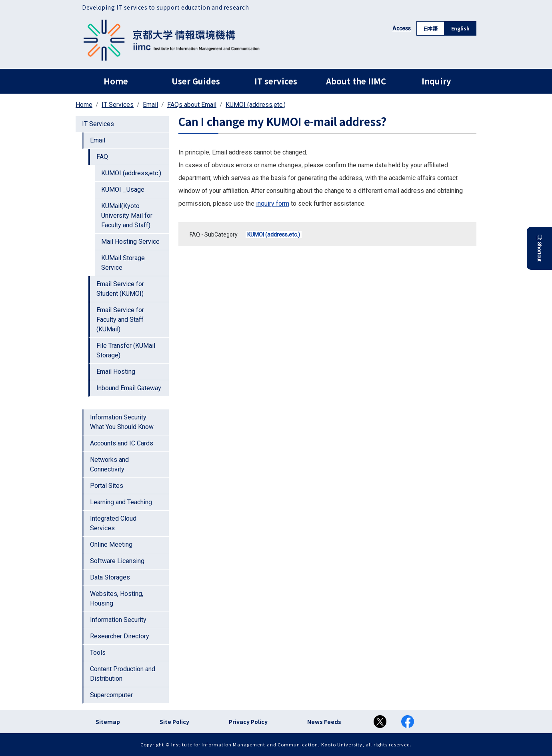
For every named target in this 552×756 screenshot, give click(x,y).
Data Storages (110, 577)
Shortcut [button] (539, 248)
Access (402, 28)
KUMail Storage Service (123, 263)
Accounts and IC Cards (122, 443)
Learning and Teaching (121, 502)
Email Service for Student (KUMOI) (120, 289)
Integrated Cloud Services (113, 523)
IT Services (118, 105)
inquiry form (273, 204)
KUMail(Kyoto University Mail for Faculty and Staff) (127, 216)
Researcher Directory (120, 636)
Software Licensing (117, 561)
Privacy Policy (248, 722)
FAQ (102, 157)
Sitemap (108, 722)
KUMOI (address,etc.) (256, 105)
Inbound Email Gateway (129, 388)
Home (116, 81)
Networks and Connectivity (109, 464)
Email (150, 105)
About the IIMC (356, 81)
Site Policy (174, 722)
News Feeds (324, 722)
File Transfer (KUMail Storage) (126, 350)
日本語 (430, 28)
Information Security (118, 620)
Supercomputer (111, 695)
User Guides (196, 81)
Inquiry (436, 81)
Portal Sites (107, 486)
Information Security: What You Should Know (122, 422)
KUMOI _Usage (123, 190)
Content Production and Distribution (123, 674)
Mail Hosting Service (130, 242)
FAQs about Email (192, 105)
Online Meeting (111, 544)
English (460, 28)
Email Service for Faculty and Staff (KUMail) (120, 320)
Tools (98, 653)
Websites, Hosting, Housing (117, 599)
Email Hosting (116, 372)
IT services (276, 81)
